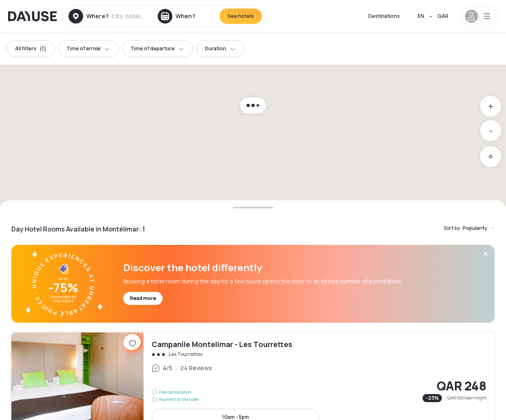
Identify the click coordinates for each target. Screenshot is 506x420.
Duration (220, 48)
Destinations (384, 16)
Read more (143, 298)
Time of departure (158, 48)
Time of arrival (88, 48)
